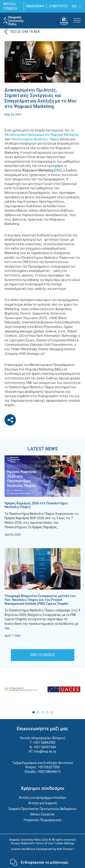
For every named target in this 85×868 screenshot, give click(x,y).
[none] (76, 6)
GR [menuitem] (74, 6)
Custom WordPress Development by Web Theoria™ (42, 849)
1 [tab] (34, 712)
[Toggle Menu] (77, 21)
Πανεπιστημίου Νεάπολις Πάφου (35, 139)
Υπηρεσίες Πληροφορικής (43, 820)
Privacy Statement (22, 843)
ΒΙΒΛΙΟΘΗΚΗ (35, 6)
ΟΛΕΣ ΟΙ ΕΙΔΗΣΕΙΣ (43, 655)
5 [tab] (52, 712)
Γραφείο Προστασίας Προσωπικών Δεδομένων (43, 809)
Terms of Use (44, 843)
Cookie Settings (64, 843)
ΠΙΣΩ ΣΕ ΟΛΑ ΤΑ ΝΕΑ (25, 32)
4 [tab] (47, 712)
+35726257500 (49, 767)
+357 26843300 (44, 743)
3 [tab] (43, 712)
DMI (58, 170)
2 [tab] (38, 712)
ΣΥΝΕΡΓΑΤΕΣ (58, 6)
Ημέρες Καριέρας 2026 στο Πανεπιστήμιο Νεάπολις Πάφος (36, 505)
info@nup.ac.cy (45, 751)
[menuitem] (76, 6)
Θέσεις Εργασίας (43, 814)
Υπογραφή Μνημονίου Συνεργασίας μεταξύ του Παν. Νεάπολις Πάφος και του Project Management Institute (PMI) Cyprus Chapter (40, 600)
